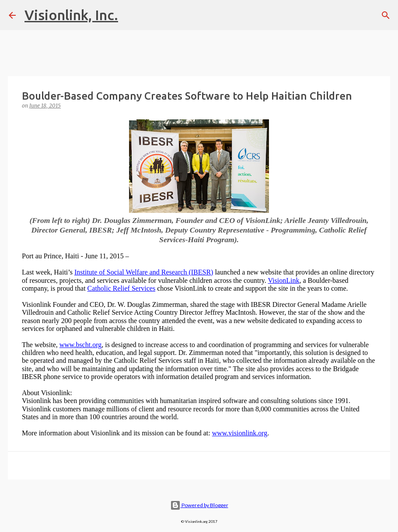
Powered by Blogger (199, 505)
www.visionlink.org (240, 433)
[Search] (386, 15)
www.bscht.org (80, 345)
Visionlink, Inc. (71, 15)
